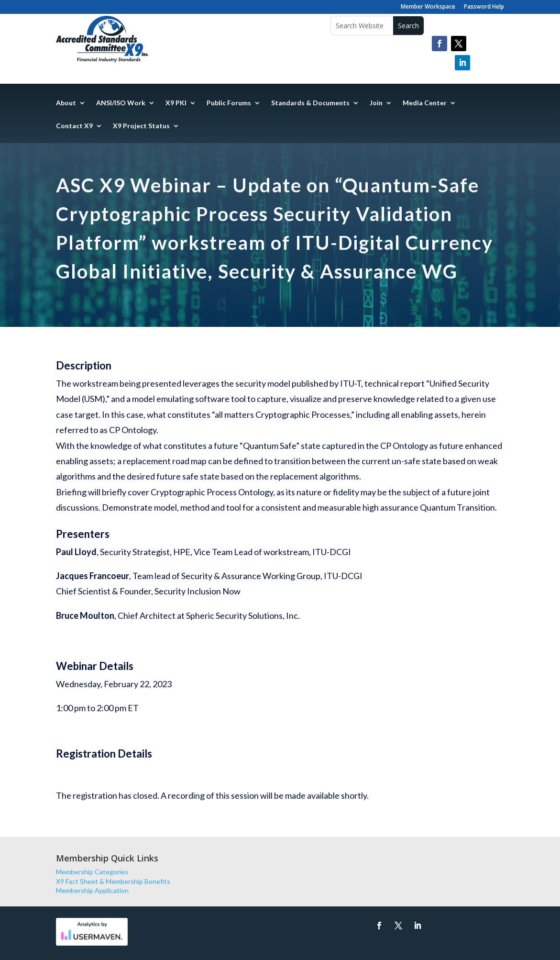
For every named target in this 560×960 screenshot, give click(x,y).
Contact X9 (74, 126)
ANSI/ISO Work (121, 103)
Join (376, 103)
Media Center (425, 103)
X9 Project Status (141, 126)
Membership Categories (92, 872)
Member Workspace (428, 7)
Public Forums (229, 103)
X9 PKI (176, 103)
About (66, 103)
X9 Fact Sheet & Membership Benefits (113, 881)
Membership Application (92, 890)
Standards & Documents (310, 103)
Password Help (484, 7)
